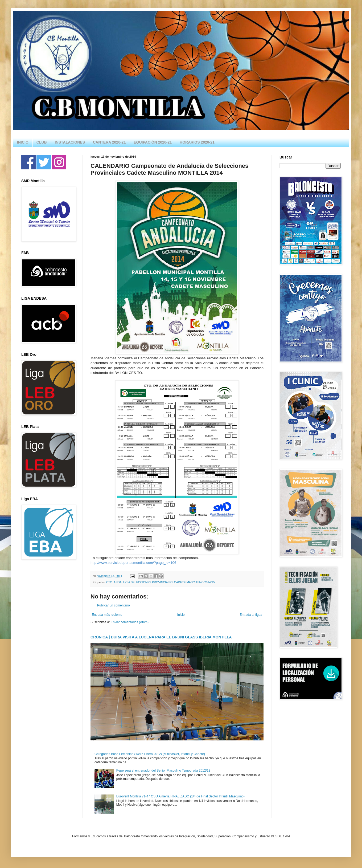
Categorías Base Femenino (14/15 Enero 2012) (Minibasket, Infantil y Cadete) (150, 754)
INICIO (23, 142)
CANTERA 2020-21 (109, 142)
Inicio (181, 615)
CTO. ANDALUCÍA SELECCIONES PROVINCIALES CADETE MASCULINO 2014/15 (161, 582)
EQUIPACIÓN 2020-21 (153, 142)
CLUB (42, 142)
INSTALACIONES (70, 142)
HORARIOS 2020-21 (197, 142)
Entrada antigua (251, 615)
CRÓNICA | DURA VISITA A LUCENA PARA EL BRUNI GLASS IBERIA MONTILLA (161, 637)
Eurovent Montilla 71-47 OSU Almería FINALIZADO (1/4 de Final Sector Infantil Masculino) (180, 796)
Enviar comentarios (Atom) (130, 622)
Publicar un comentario (114, 605)
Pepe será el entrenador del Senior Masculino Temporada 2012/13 (163, 771)
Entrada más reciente (107, 615)
